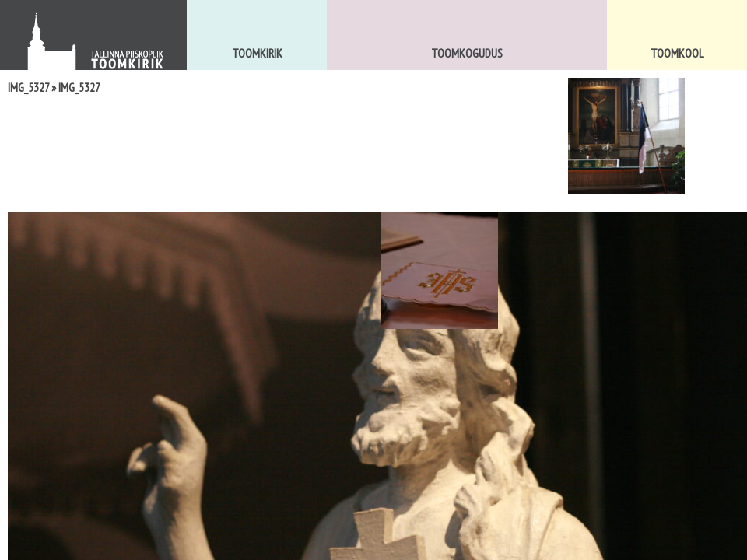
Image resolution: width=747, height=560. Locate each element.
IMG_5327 (28, 87)
